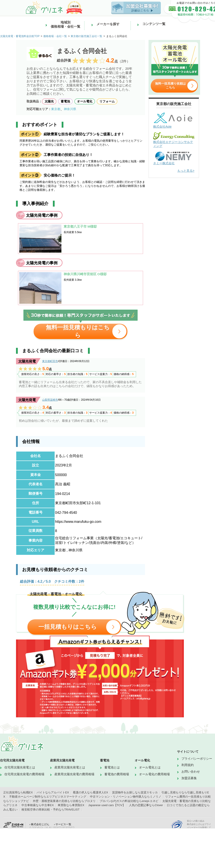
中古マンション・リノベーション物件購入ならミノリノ (126, 797)
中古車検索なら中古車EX (38, 805)
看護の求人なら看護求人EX (90, 792)
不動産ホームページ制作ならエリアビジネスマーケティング (48, 797)
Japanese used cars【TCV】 (107, 805)
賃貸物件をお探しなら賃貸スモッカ (135, 792)
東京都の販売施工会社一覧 (86, 36)
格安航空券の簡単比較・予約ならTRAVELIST (51, 810)
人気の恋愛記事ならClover (146, 805)
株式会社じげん (40, 824)
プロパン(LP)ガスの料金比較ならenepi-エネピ (129, 801)
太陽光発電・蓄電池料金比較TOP (20, 36)
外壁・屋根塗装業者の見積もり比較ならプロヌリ (64, 801)
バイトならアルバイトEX (53, 792)
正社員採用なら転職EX (18, 792)
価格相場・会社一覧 (55, 36)
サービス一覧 (63, 824)
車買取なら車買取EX (71, 805)
